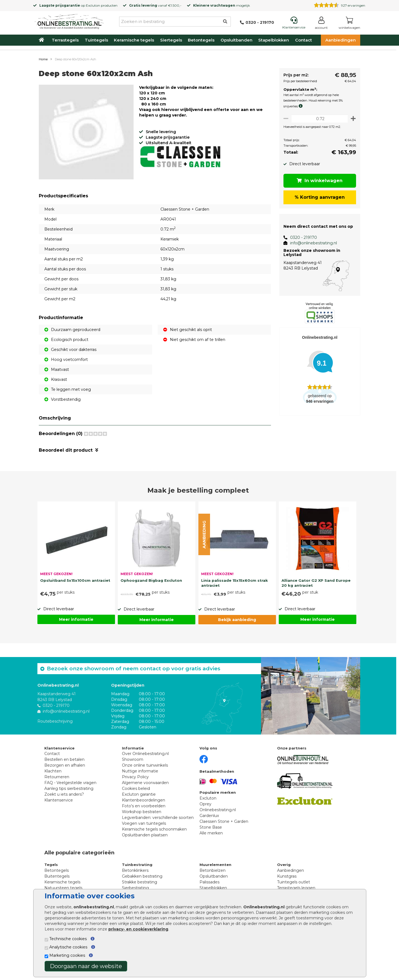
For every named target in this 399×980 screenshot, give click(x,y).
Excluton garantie (139, 794)
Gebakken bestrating (142, 876)
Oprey (205, 804)
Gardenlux (209, 816)
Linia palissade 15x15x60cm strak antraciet (235, 583)
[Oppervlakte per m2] (319, 119)
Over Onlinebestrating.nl (145, 754)
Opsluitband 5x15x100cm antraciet (75, 580)
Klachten (53, 771)
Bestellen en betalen (64, 759)
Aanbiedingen (341, 40)
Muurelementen (215, 865)
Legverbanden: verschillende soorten (158, 818)
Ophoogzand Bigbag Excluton (151, 580)
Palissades (209, 882)
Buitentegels (57, 876)
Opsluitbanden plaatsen (145, 835)
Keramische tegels (134, 40)
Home (43, 59)
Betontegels (201, 40)
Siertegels (171, 40)
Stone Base (211, 827)
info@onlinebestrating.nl (311, 243)
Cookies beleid (136, 788)
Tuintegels (96, 40)
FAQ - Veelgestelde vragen (70, 783)
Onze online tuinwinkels (145, 765)
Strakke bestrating (140, 882)
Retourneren (57, 777)
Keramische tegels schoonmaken (154, 829)
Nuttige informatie (140, 771)
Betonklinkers (135, 870)
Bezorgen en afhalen (65, 765)
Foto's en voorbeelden (144, 806)
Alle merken (211, 833)
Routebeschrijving (55, 721)
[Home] (69, 20)
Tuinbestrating (137, 865)
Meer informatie (76, 619)
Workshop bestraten (142, 812)
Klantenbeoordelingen (144, 800)
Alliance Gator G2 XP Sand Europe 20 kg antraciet (316, 583)
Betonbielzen (213, 870)
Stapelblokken (274, 40)
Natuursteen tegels (63, 888)
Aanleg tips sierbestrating (69, 788)
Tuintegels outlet (294, 882)
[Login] (321, 24)
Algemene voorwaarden (145, 783)
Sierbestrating (135, 888)
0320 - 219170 (301, 237)
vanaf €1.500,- (155, 5)
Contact (304, 40)
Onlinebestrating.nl (218, 810)
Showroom (133, 759)
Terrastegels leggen (296, 888)
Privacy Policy (135, 777)
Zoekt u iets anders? (64, 794)
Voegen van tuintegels (144, 823)
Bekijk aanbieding (237, 620)
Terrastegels (65, 40)
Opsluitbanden (236, 40)
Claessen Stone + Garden (224, 821)
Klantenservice (59, 800)
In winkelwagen (319, 181)
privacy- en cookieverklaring (138, 929)
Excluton (93, 5)
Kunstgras (287, 876)
